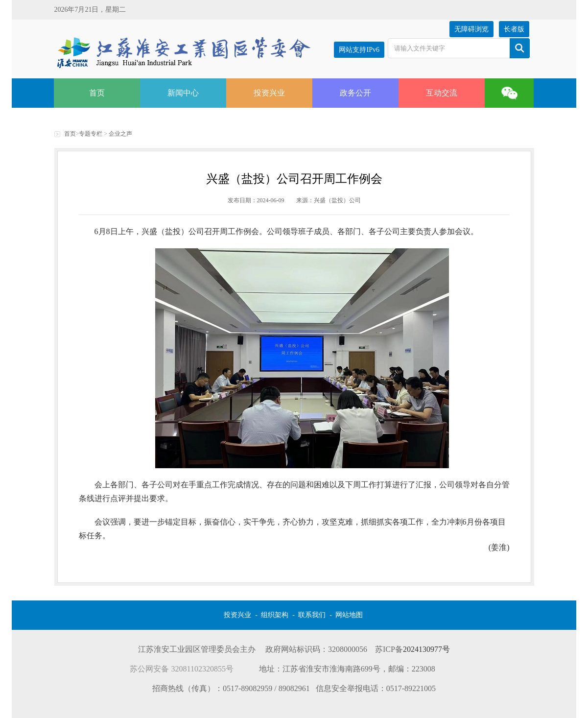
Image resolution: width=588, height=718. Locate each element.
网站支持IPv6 (359, 50)
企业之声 (120, 134)
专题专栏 (91, 134)
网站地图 (349, 615)
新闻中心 (183, 93)
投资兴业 (269, 93)
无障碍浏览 (471, 29)
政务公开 (355, 93)
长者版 (514, 29)
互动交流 (442, 93)
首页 (97, 93)
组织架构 (275, 615)
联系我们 (312, 615)
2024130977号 (426, 649)
